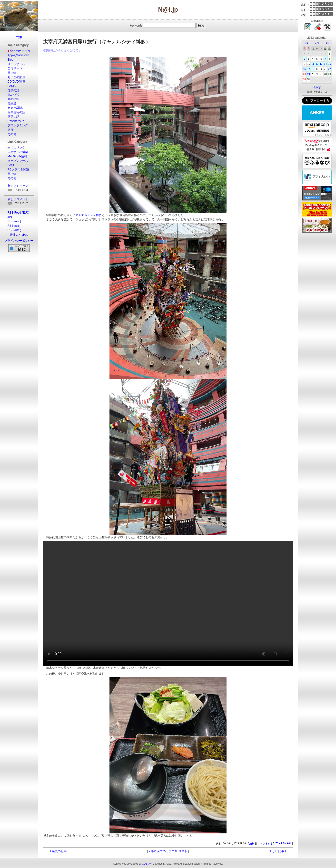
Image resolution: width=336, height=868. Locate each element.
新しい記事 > (278, 851)
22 (330, 69)
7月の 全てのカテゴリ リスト (168, 851)
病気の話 (13, 117)
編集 (252, 844)
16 (304, 69)
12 (317, 64)
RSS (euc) (14, 221)
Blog (10, 60)
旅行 (10, 130)
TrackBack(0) (284, 844)
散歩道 (12, 104)
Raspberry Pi (16, 121)
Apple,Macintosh (18, 55)
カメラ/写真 (15, 108)
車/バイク (14, 95)
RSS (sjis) (14, 226)
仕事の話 (13, 90)
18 (313, 69)
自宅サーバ (15, 68)
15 (330, 64)
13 (321, 64)
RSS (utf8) (14, 230)
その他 (12, 134)
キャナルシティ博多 (89, 215)
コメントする (265, 844)
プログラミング (18, 125)
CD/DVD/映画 (16, 82)
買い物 (12, 73)
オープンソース (18, 161)
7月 (317, 43)
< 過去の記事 (58, 851)
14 (325, 64)
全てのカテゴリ (20, 51)
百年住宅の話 (16, 112)
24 (309, 74)
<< (306, 43)
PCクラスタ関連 (18, 170)
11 (313, 64)
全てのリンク (16, 148)
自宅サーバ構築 (18, 152)
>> (327, 43)
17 (309, 69)
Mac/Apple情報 (17, 156)
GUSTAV (147, 864)
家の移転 (13, 99)
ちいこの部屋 (16, 77)
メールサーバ (16, 64)
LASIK (12, 86)
